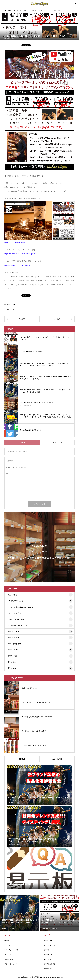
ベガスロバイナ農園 (41, 619)
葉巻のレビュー (40, 638)
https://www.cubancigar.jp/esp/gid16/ (18, 265)
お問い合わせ (9, 959)
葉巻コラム (40, 668)
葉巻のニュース (16, 38)
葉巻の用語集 (40, 656)
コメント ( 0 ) (22, 442)
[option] (20, 913)
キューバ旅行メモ (41, 613)
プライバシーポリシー (12, 964)
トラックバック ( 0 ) (57, 443)
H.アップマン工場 (41, 601)
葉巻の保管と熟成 (40, 644)
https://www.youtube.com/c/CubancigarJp (20, 254)
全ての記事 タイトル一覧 (40, 625)
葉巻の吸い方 (40, 650)
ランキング (8, 955)
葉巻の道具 (40, 662)
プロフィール (9, 945)
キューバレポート (40, 595)
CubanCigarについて (11, 950)
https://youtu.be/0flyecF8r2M (15, 242)
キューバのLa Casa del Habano (41, 607)
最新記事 (22, 759)
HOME (7, 941)
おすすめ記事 (57, 759)
